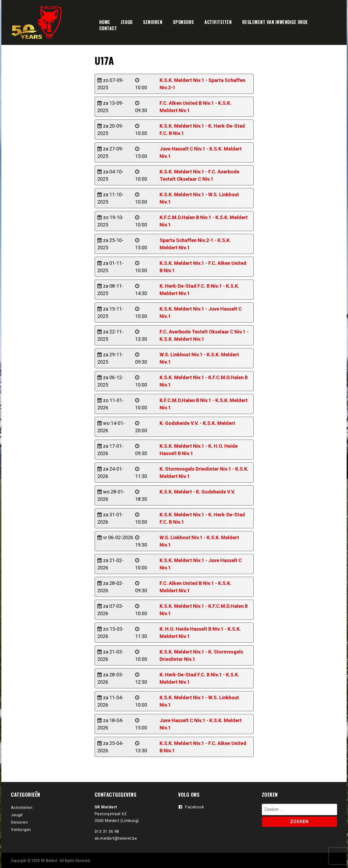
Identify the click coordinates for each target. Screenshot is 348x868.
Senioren (19, 822)
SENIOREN (153, 22)
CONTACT (108, 28)
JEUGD (127, 22)
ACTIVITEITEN (218, 22)
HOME (105, 22)
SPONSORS (184, 22)
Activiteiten (22, 808)
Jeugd (17, 815)
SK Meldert (49, 860)
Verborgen (21, 830)
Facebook (195, 807)
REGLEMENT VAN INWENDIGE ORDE (275, 22)
